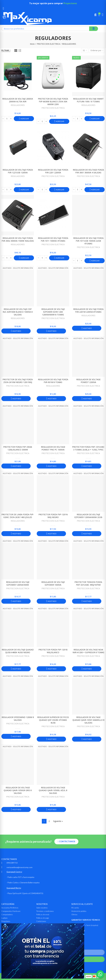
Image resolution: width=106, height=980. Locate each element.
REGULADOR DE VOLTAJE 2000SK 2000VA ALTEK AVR (18, 100)
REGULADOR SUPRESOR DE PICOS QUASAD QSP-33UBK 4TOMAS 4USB (53, 720)
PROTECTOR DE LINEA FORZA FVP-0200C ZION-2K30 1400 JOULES (18, 516)
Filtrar (5, 50)
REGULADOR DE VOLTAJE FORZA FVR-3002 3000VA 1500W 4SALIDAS (18, 239)
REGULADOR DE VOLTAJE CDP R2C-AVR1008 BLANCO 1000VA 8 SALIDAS (18, 312)
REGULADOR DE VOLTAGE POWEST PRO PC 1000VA (53, 448)
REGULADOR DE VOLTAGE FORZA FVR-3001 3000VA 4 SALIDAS (88, 171)
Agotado (16, 331)
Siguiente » (58, 821)
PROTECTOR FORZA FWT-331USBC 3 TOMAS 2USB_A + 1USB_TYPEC (88, 448)
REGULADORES (18, 105)
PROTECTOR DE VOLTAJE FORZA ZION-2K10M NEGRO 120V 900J (18, 381)
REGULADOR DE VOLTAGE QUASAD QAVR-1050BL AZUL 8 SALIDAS (53, 790)
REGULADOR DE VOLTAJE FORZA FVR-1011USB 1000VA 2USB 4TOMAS (88, 241)
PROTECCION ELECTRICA (53, 108)
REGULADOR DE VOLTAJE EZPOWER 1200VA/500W (18, 583)
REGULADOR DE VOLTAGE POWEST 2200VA (88, 381)
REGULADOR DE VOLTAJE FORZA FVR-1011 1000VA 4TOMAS (53, 239)
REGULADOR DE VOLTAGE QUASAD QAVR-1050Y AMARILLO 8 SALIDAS (88, 720)
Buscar (94, 29)
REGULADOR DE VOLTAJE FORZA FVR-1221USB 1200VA (18, 171)
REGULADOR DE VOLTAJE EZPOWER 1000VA (53, 583)
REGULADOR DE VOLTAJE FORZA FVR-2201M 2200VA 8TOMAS (88, 310)
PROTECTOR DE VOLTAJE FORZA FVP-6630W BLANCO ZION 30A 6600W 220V (53, 102)
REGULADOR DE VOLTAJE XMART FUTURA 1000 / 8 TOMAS (88, 100)
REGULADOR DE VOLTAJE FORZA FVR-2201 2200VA (53, 171)
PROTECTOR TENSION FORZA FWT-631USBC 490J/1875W (88, 583)
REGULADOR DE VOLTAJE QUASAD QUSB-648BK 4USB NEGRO (18, 651)
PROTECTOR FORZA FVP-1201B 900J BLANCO (53, 651)
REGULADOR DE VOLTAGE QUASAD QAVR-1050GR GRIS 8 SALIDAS (18, 790)
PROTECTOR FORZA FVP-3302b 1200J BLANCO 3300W (18, 448)
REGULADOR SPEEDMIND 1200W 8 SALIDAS (18, 719)
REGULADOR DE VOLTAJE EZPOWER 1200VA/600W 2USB (88, 516)
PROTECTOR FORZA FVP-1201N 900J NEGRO (53, 516)
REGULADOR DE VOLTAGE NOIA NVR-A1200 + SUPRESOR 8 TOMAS (88, 651)
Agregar (24, 119)
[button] (66, 842)
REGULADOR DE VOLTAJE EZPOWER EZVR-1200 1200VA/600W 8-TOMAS (53, 312)
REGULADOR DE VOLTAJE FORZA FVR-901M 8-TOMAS (53, 381)
